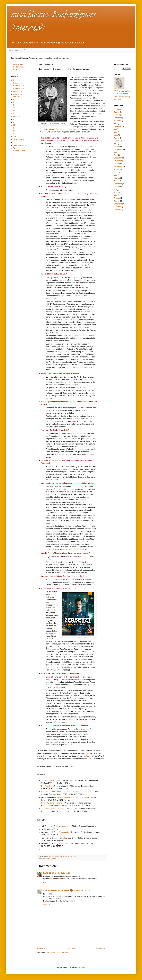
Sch (15, 137)
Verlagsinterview (19, 145)
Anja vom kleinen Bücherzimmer (56, 890)
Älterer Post (100, 949)
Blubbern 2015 (19, 86)
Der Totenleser (47, 786)
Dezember (118, 118)
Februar (117, 109)
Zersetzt (90, 756)
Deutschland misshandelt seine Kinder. (73, 797)
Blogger (82, 967)
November (118, 121)
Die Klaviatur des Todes (51, 792)
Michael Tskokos (56, 129)
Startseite (72, 949)
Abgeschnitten (65, 826)
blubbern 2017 (19, 92)
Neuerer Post (42, 949)
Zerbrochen (64, 844)
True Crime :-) (54, 859)
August (116, 141)
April (116, 155)
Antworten (47, 882)
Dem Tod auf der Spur (51, 780)
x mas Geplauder (20, 151)
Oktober (117, 115)
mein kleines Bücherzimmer (19, 66)
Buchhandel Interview (18, 95)
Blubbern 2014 (19, 83)
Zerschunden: (65, 832)
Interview (46, 859)
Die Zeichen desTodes (51, 809)
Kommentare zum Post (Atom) (57, 953)
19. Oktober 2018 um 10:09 (62, 873)
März (116, 132)
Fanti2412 (47, 873)
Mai (115, 129)
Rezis (15, 70)
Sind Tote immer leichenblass (53, 803)
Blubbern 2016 (19, 89)
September (118, 149)
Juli (115, 124)
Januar (116, 112)
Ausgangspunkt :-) (17, 50)
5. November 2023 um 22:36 (84, 890)
